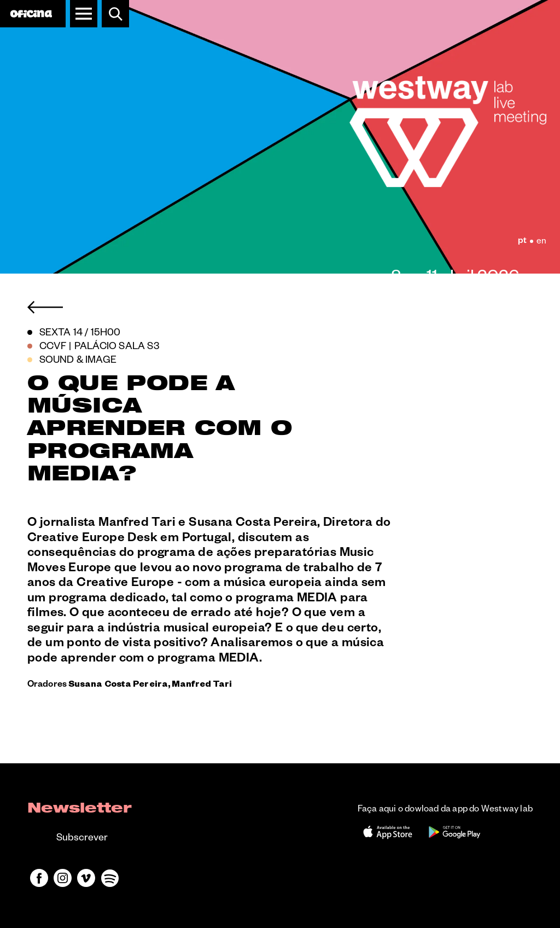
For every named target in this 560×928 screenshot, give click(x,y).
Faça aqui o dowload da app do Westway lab (445, 810)
